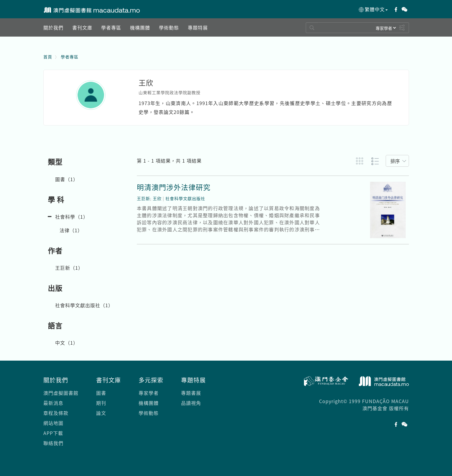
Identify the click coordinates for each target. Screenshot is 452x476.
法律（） (71, 230)
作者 (55, 251)
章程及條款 (56, 413)
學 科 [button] (56, 199)
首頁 (48, 57)
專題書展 (191, 393)
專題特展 (193, 380)
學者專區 (70, 57)
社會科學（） (72, 217)
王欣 (157, 198)
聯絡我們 (53, 443)
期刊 (101, 403)
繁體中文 (373, 9)
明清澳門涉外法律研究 (174, 187)
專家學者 (149, 393)
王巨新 (143, 198)
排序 (395, 161)
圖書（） (67, 179)
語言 (55, 325)
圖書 (101, 393)
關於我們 (56, 380)
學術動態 (149, 413)
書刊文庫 (109, 380)
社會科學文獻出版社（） (84, 305)
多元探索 (151, 380)
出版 (55, 288)
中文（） (67, 343)
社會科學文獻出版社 (185, 198)
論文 (101, 413)
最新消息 (53, 403)
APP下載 (53, 433)
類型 (55, 162)
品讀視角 (191, 403)
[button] (53, 27)
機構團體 (149, 403)
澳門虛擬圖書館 (61, 393)
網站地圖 (53, 423)
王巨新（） (69, 268)
